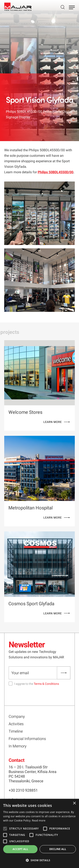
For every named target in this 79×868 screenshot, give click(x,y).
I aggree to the (37, 684)
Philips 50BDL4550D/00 (56, 172)
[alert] (39, 833)
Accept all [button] (20, 849)
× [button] (74, 803)
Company (17, 716)
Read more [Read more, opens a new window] (39, 821)
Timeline (16, 731)
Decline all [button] (58, 849)
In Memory (18, 746)
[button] (39, 860)
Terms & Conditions (46, 684)
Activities (16, 724)
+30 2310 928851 (23, 790)
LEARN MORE (53, 422)
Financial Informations (27, 739)
